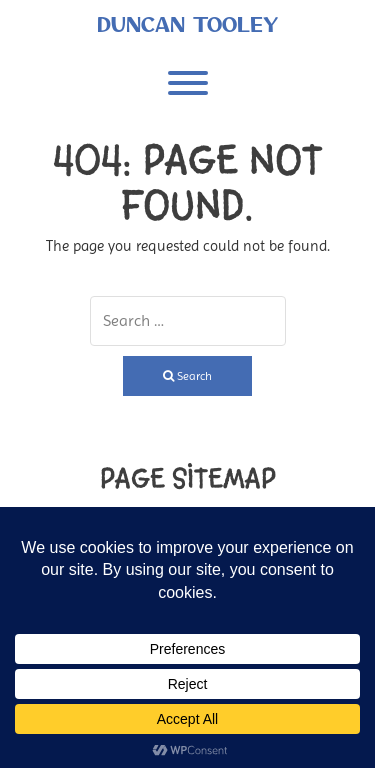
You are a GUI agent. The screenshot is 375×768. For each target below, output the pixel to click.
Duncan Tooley (187, 24)
